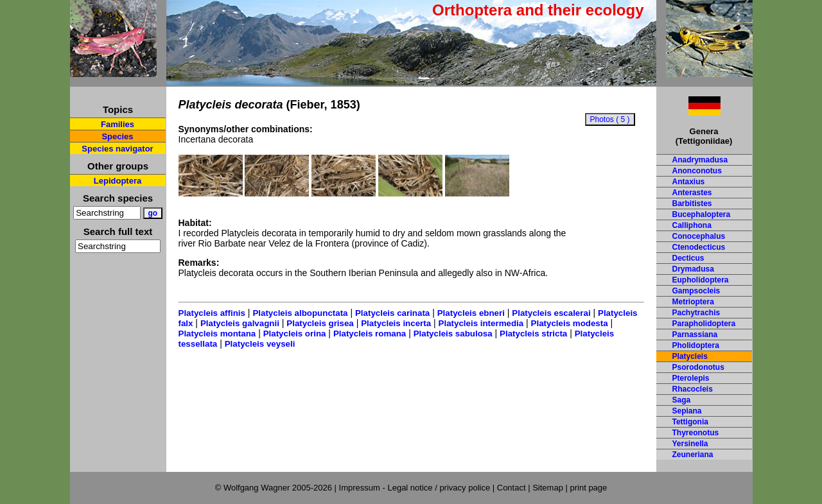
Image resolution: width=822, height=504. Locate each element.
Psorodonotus (698, 367)
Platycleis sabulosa (453, 334)
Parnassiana (695, 335)
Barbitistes (692, 204)
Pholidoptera (696, 345)
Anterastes (692, 193)
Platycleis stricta (533, 334)
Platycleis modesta (570, 323)
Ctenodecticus (699, 247)
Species (117, 136)
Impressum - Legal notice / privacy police (416, 488)
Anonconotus (697, 171)
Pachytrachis (696, 313)
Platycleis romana (370, 334)
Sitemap (548, 488)
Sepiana (687, 411)
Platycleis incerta (396, 323)
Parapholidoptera (704, 324)
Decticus (688, 258)
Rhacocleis (693, 389)
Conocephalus (699, 236)
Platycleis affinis (212, 313)
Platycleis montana (217, 334)
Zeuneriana (693, 455)
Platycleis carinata (392, 313)
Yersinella (690, 444)
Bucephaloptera (702, 214)
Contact (512, 488)
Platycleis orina (295, 334)
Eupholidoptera (701, 280)
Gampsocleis (696, 291)
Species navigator (117, 149)
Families (118, 124)
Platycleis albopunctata (300, 313)
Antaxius (689, 182)
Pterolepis (691, 378)
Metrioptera (693, 302)
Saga (682, 400)
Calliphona (692, 225)
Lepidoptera (118, 181)
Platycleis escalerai (551, 313)
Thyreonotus (696, 433)
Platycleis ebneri (471, 313)
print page (588, 488)
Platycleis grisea (320, 323)
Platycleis (690, 356)
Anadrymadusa (700, 160)
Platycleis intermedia (481, 323)
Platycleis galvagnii (240, 323)
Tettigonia (690, 422)
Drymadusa (693, 269)
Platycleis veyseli (260, 344)
